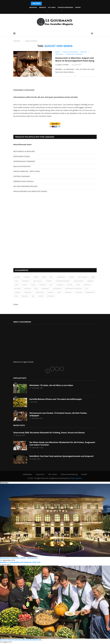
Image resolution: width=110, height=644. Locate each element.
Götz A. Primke (63, 65)
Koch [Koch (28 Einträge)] (62, 285)
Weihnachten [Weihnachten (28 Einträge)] (19, 297)
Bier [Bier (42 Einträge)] (53, 277)
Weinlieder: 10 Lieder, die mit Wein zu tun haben (52, 386)
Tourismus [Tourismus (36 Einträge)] (76, 293)
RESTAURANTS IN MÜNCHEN (24, 151)
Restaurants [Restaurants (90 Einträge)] (69, 289)
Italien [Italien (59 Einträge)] (44, 285)
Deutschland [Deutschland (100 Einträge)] (85, 277)
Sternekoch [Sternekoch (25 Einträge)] (34, 293)
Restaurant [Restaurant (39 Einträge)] (56, 289)
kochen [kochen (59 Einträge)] (82, 285)
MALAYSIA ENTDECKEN (22, 166)
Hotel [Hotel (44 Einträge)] (27, 285)
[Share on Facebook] (75, 77)
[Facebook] (46, 11)
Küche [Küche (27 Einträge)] (90, 285)
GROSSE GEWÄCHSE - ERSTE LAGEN (27, 171)
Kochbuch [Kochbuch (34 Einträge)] (72, 285)
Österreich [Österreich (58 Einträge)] (65, 297)
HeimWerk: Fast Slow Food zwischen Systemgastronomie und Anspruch (62, 457)
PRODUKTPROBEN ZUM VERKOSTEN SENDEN (30, 191)
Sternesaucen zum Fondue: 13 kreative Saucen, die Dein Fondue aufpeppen (59, 415)
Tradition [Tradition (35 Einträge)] (87, 293)
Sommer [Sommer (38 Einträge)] (24, 293)
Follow (16, 305)
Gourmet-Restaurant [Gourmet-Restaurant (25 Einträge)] (72, 281)
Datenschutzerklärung (65, 7)
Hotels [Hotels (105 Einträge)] (35, 285)
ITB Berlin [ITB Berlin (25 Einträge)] (53, 285)
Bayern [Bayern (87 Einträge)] (37, 277)
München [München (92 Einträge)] (38, 289)
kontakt (78, 7)
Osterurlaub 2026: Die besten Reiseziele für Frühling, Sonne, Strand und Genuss (50, 433)
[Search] (96, 33)
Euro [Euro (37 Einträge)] (24, 281)
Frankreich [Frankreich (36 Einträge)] (34, 281)
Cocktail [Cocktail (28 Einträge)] (73, 277)
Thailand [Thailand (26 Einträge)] (58, 293)
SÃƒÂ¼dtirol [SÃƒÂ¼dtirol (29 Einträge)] (46, 293)
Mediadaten (33, 7)
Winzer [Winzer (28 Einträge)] (55, 297)
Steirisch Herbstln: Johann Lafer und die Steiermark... (21, 641)
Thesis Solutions (76, 479)
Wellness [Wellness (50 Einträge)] (38, 297)
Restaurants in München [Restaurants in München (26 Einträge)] (85, 289)
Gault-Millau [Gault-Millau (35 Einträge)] (46, 281)
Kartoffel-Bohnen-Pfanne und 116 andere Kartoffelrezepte (56, 400)
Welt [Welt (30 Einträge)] (47, 297)
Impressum (42, 7)
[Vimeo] (62, 11)
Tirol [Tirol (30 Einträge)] (66, 293)
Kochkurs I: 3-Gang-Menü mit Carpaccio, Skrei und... (21, 563)
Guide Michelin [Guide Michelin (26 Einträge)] (88, 281)
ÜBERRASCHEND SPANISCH (24, 181)
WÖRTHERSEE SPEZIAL (22, 157)
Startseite (17, 41)
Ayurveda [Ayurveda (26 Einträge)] (27, 277)
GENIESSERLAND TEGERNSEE (24, 161)
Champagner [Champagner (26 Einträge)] (62, 277)
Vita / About (52, 7)
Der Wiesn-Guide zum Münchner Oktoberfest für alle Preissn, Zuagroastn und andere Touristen (63, 444)
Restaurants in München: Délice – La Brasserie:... (19, 559)
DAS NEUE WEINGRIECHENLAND (25, 186)
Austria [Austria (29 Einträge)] (17, 277)
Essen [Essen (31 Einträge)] (17, 281)
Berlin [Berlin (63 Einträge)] (45, 277)
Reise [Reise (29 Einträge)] (47, 289)
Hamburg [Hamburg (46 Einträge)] (18, 285)
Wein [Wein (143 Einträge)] (29, 297)
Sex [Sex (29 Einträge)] (16, 293)
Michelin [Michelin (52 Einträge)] (28, 289)
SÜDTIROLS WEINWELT (22, 176)
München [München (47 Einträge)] (18, 289)
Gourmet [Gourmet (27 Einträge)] (57, 281)
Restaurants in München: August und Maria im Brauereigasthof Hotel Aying (75, 59)
